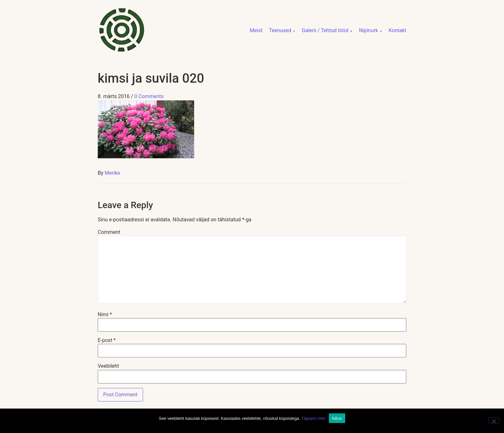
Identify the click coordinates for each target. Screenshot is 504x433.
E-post (107, 340)
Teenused (280, 30)
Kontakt (397, 30)
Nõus (337, 418)
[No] (494, 420)
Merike (113, 173)
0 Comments (149, 96)
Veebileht (108, 366)
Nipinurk (369, 30)
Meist (256, 30)
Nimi (105, 315)
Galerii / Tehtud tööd (325, 30)
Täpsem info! (314, 418)
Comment (109, 232)
